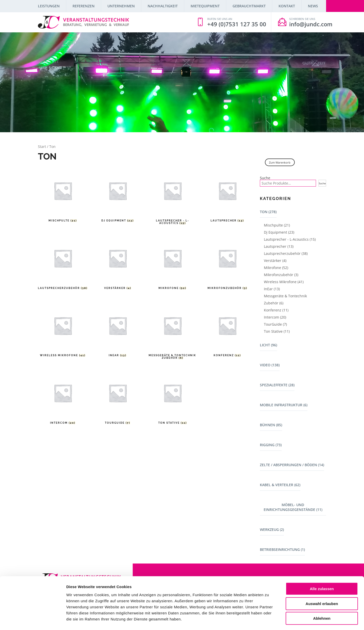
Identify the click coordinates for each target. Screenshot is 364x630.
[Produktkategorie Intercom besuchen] (63, 398)
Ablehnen (322, 598)
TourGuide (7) (275, 324)
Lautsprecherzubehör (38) (286, 253)
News (313, 6)
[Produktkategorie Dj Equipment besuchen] (118, 196)
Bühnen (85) (271, 425)
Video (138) (270, 365)
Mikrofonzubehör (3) (281, 275)
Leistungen (49, 6)
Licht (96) (268, 345)
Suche (265, 178)
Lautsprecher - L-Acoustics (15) (290, 239)
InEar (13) (272, 289)
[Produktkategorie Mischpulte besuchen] (63, 196)
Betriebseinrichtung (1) (282, 549)
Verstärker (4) (275, 261)
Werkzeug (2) (272, 530)
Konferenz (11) (276, 310)
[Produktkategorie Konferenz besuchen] (227, 331)
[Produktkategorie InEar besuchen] (118, 331)
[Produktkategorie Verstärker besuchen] (118, 263)
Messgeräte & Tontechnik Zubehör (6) (285, 299)
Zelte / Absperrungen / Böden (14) (292, 465)
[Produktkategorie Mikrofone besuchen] (173, 263)
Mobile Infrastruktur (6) (284, 405)
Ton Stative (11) (277, 331)
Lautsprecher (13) (279, 246)
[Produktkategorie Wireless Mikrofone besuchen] (63, 331)
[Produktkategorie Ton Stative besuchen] (173, 398)
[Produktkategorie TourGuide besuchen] (118, 398)
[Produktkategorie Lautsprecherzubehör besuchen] (63, 263)
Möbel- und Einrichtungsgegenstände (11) (293, 507)
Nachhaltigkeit (163, 6)
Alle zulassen (322, 568)
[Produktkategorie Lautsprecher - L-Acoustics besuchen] (173, 196)
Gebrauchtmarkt (249, 6)
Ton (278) (268, 212)
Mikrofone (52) (276, 268)
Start (42, 147)
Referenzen (84, 6)
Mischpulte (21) (277, 225)
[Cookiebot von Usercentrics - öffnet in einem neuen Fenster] (33, 620)
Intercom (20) (275, 317)
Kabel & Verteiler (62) (280, 485)
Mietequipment (205, 6)
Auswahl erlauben (322, 583)
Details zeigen (269, 620)
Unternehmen (121, 6)
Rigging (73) (271, 445)
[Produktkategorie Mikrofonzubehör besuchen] (227, 263)
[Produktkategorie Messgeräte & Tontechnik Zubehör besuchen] (173, 331)
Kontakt (287, 6)
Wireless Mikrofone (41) (284, 282)
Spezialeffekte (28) (277, 385)
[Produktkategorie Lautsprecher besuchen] (227, 196)
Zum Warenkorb (280, 162)
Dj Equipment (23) (279, 232)
